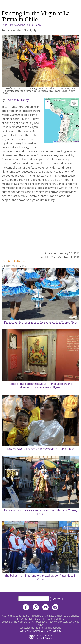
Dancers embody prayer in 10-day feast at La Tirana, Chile (40, 322)
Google (76, 142)
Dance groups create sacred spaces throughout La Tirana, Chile (40, 512)
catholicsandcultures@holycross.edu (40, 631)
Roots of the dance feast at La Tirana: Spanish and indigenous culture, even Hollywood (41, 386)
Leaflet (58, 142)
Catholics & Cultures (16, 4)
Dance (38, 25)
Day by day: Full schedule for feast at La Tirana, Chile (40, 449)
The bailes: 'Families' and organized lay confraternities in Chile (41, 577)
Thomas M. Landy (17, 100)
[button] (62, 117)
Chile (4, 25)
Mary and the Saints (21, 25)
